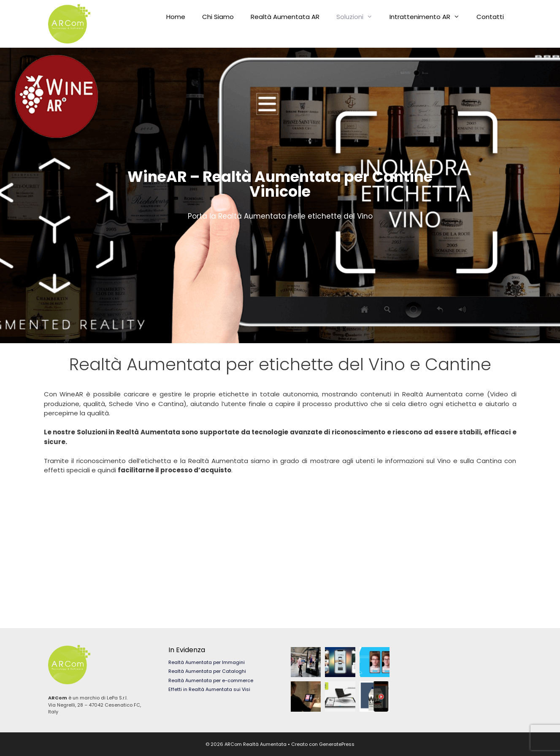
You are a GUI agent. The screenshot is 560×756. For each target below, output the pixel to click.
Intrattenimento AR (429, 17)
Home (176, 17)
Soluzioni (359, 17)
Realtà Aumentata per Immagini (207, 662)
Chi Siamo (218, 17)
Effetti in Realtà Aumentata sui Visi (209, 689)
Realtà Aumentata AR (285, 17)
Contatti (490, 17)
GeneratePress (337, 744)
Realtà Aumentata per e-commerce (211, 680)
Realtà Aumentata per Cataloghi (207, 671)
